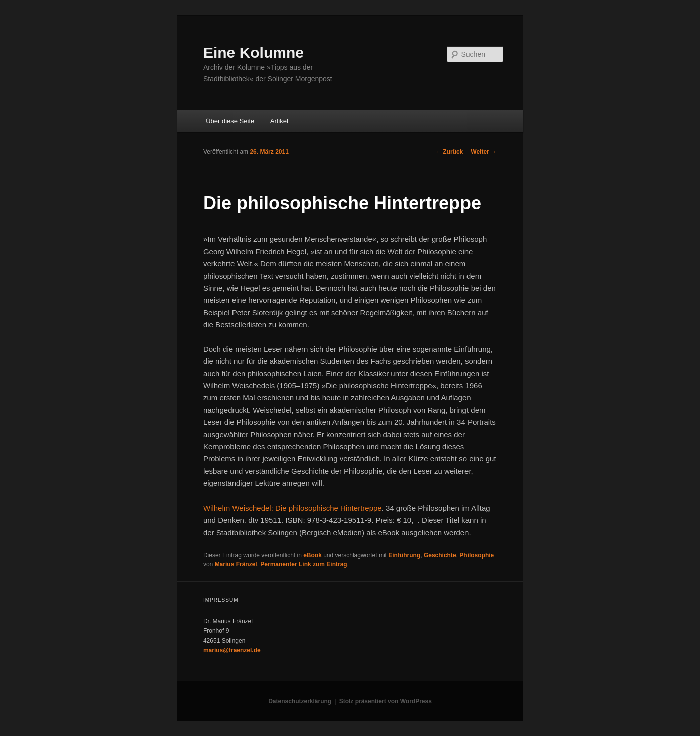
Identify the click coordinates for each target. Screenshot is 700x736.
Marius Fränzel (236, 564)
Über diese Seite (230, 121)
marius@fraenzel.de (232, 650)
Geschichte (440, 555)
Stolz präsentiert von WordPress (386, 701)
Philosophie (477, 555)
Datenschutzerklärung (300, 701)
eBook (312, 555)
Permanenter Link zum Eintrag (303, 564)
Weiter (484, 152)
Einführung (404, 555)
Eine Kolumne (254, 52)
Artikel (279, 121)
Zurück (449, 152)
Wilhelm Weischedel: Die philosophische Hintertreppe (293, 508)
